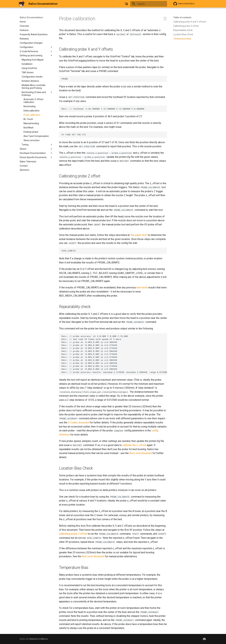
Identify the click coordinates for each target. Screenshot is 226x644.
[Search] (149, 4)
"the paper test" (139, 235)
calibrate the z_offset (134, 445)
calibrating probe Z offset (73, 534)
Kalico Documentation (31, 17)
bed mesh (142, 288)
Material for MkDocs (39, 639)
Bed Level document (141, 453)
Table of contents (182, 17)
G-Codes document (79, 422)
